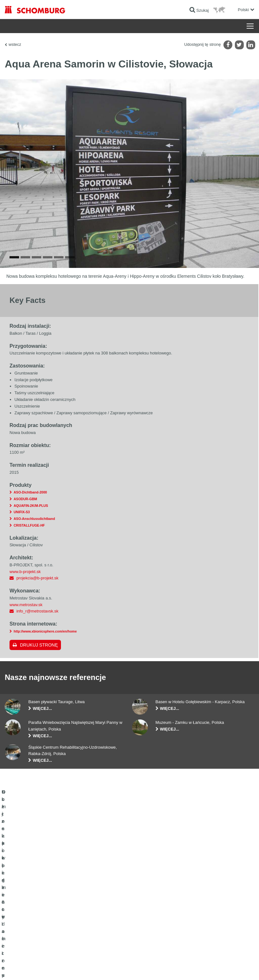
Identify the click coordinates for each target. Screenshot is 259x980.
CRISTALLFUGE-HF (29, 540)
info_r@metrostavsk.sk (37, 625)
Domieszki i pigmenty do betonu (32, 943)
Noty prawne (37, 967)
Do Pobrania (102, 905)
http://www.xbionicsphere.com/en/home (45, 646)
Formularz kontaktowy (110, 915)
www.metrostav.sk (26, 619)
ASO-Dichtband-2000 (30, 507)
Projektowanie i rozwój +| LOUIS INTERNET (221, 967)
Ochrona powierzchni (23, 934)
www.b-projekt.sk (25, 586)
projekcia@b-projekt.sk (37, 592)
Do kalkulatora (103, 896)
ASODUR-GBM (25, 513)
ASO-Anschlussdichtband (34, 533)
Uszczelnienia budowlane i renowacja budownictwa (36, 900)
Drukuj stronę (39, 659)
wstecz (15, 44)
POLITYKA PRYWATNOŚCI (69, 967)
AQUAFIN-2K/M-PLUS (31, 520)
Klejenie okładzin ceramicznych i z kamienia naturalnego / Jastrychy (42, 920)
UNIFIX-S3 (22, 527)
